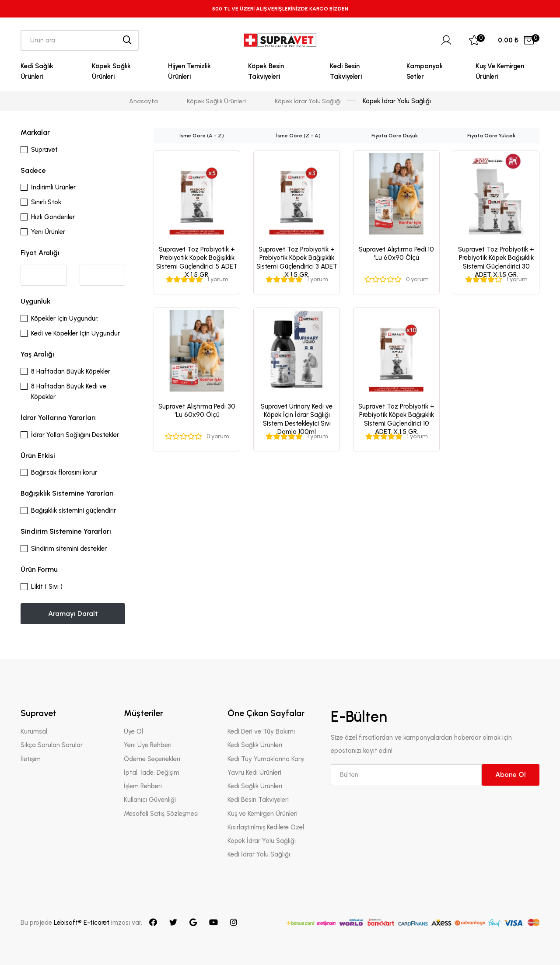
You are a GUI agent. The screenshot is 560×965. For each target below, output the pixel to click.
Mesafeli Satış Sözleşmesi (161, 814)
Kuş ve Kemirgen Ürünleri (500, 71)
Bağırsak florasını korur (64, 473)
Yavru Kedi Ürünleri (254, 773)
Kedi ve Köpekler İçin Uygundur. (76, 333)
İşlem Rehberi (143, 786)
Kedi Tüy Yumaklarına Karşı (266, 759)
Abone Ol (511, 775)
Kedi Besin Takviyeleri (346, 71)
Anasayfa (142, 101)
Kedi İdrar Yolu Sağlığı (259, 855)
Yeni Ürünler (48, 232)
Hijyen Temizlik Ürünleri (189, 71)
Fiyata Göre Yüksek (491, 136)
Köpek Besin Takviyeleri (266, 71)
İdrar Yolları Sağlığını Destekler (75, 435)
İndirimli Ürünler (53, 188)
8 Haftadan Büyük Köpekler (71, 371)
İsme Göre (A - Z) (202, 136)
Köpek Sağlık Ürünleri (111, 71)
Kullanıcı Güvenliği (150, 800)
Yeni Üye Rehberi (148, 745)
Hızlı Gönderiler (53, 217)
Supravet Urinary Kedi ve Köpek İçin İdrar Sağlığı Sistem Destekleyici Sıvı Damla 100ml (297, 419)
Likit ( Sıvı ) (47, 587)
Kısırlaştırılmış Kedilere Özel (266, 827)
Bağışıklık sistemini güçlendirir (73, 510)
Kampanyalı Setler (424, 71)
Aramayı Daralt (73, 614)
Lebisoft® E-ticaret (82, 923)
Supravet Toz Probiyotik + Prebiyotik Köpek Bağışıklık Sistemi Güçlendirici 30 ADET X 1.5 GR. (496, 262)
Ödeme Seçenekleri (152, 759)
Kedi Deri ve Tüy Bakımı (261, 731)
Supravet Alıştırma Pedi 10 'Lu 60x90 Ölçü (396, 254)
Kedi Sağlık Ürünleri (37, 71)
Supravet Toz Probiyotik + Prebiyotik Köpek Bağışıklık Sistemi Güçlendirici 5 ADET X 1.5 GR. (197, 262)
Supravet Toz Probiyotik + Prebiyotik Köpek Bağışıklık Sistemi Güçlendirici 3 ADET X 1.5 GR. (297, 262)
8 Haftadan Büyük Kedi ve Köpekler (69, 392)
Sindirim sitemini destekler (69, 549)
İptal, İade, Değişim (152, 773)
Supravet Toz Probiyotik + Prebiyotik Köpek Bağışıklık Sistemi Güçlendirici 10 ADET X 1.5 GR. (396, 419)
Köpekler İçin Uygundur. (65, 318)
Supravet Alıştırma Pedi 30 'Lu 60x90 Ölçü (197, 411)
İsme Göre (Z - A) (298, 136)
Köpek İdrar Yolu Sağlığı (308, 101)
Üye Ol (133, 731)
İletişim (31, 759)
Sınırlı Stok (46, 203)
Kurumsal (34, 731)
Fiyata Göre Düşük (395, 136)
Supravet (44, 150)
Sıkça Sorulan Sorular (52, 745)
